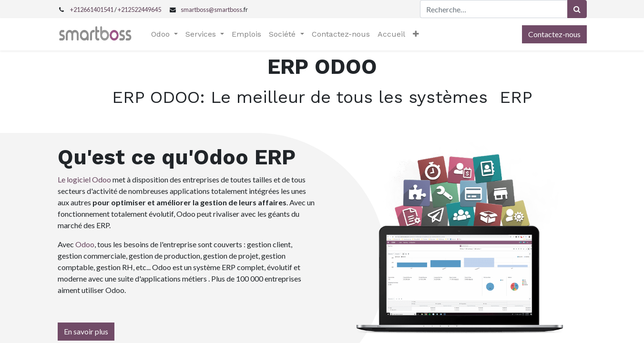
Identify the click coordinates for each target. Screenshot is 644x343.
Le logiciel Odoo (84, 179)
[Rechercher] (577, 9)
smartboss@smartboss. (212, 10)
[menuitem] (246, 34)
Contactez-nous (554, 34)
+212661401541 (92, 10)
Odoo (85, 244)
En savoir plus (86, 331)
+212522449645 (139, 10)
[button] (416, 34)
